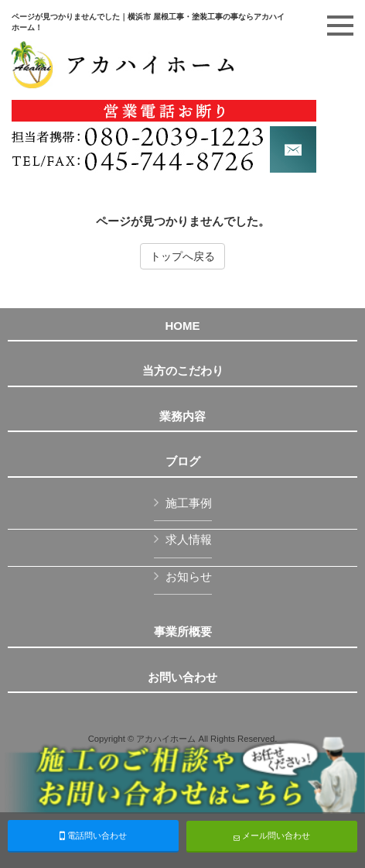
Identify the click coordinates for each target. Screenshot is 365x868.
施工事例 (189, 503)
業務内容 (182, 417)
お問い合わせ (182, 678)
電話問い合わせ (93, 835)
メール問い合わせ (272, 836)
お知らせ (189, 576)
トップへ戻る (182, 256)
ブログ (183, 461)
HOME (183, 326)
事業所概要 (183, 632)
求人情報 (189, 539)
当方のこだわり (183, 371)
